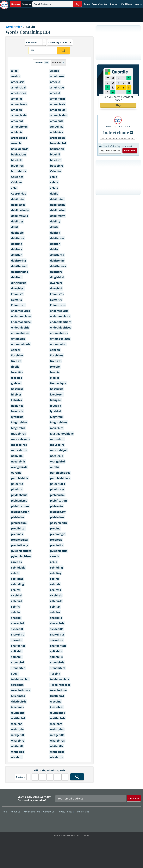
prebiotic (56, 540)
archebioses (19, 138)
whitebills (57, 746)
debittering (19, 261)
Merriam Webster (10, 798)
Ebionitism (18, 305)
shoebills (56, 618)
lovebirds (17, 411)
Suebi (15, 674)
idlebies (16, 395)
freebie (55, 372)
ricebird (16, 595)
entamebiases (20, 333)
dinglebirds (19, 283)
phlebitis (17, 489)
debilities (17, 221)
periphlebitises (60, 478)
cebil (14, 188)
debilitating (58, 205)
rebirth (16, 590)
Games (87, 4)
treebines (17, 707)
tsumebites (57, 713)
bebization (57, 149)
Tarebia (55, 674)
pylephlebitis (59, 551)
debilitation (58, 210)
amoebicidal (58, 110)
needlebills (18, 461)
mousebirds (19, 450)
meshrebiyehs (20, 439)
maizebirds (18, 434)
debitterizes (58, 266)
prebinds (17, 534)
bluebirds (17, 166)
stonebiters (58, 668)
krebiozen (57, 395)
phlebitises (57, 489)
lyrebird (55, 411)
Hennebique (58, 383)
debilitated (57, 199)
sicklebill (17, 629)
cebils (54, 188)
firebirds (56, 361)
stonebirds (57, 662)
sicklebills (57, 629)
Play (118, 105)
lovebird (56, 406)
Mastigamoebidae (62, 434)
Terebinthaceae (60, 685)
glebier (55, 378)
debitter (17, 255)
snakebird (18, 635)
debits (54, 249)
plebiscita (56, 506)
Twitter (115, 820)
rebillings (17, 579)
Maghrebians (59, 422)
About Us (16, 812)
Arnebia (16, 143)
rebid (54, 562)
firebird (16, 361)
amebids (17, 99)
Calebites (17, 177)
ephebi (16, 350)
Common (58, 62)
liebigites (17, 406)
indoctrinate (116, 133)
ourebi (54, 467)
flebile (15, 367)
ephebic (55, 350)
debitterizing (20, 272)
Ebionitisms (58, 305)
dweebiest (18, 288)
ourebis (16, 473)
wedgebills (57, 735)
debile (54, 194)
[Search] (57, 4)
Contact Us (50, 812)
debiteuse (18, 238)
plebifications (20, 506)
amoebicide (19, 115)
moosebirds (19, 445)
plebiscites (57, 517)
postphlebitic (59, 523)
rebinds (55, 584)
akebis (15, 76)
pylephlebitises (21, 556)
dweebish (56, 288)
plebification (58, 501)
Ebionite (17, 300)
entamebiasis (59, 333)
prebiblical (18, 528)
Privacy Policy (66, 812)
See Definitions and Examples (117, 139)
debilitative (58, 216)
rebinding (18, 584)
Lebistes (17, 400)
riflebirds (56, 601)
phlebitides (57, 484)
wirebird (17, 757)
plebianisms (19, 501)
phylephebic (19, 495)
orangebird (57, 461)
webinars (56, 724)
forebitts (17, 372)
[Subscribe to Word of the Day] (110, 151)
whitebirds (57, 752)
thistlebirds (19, 702)
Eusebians (57, 355)
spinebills (56, 657)
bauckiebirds (20, 149)
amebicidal (18, 87)
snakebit (17, 640)
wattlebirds (58, 718)
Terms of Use (82, 812)
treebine (56, 702)
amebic (55, 82)
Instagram (136, 820)
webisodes (57, 729)
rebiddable (18, 568)
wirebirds (56, 757)
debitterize (57, 261)
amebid (55, 93)
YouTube (125, 820)
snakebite (57, 640)
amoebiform (19, 127)
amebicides (19, 93)
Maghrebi (56, 417)
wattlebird (18, 718)
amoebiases (19, 104)
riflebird (17, 601)
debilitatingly (20, 210)
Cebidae (16, 182)
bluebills (17, 160)
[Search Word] (77, 4)
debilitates (18, 205)
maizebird (57, 428)
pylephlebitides (21, 551)
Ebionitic (56, 300)
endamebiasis (59, 311)
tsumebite (18, 713)
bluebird (56, 160)
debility (55, 221)
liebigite (56, 400)
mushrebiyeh (59, 450)
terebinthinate (21, 690)
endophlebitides (61, 322)
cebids (54, 182)
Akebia (55, 71)
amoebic (17, 110)
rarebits (16, 562)
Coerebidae (19, 194)
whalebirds (57, 741)
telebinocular (20, 679)
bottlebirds (19, 171)
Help (6, 812)
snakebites (18, 646)
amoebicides (58, 115)
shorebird (18, 623)
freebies (16, 378)
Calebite (56, 171)
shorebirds (57, 623)
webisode (17, 729)
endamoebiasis (60, 316)
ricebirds (56, 595)
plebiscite (18, 517)
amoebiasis (58, 104)
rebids (15, 573)
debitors (17, 249)
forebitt (55, 367)
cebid (54, 177)
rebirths (55, 590)
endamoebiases (21, 316)
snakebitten (58, 646)
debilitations (19, 216)
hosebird (17, 389)
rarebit (55, 556)
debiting (17, 244)
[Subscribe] (134, 798)
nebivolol (17, 456)
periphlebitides (60, 473)
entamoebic (58, 344)
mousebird (57, 445)
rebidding (56, 568)
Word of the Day (100, 4)
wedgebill (18, 735)
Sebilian (55, 607)
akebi (15, 71)
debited (55, 233)
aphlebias (56, 132)
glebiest (16, 383)
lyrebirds (17, 417)
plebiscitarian (20, 512)
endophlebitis (20, 328)
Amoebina (57, 127)
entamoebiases (60, 339)
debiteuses (57, 238)
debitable (17, 233)
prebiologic (58, 534)
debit (15, 227)
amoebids (57, 121)
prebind (55, 528)
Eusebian (17, 355)
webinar (17, 724)
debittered (57, 255)
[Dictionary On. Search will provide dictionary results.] (21, 4)
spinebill (17, 657)
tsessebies (57, 707)
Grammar (114, 4)
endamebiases (21, 311)
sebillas (55, 612)
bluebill (55, 154)
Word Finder (126, 4)
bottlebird (57, 166)
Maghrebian (19, 422)
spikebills (56, 651)
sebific (15, 607)
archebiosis (58, 138)
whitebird (18, 752)
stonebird (18, 662)
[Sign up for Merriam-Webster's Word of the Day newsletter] (91, 799)
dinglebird (57, 277)
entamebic (18, 339)
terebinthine (58, 690)
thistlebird (57, 696)
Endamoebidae (21, 322)
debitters (56, 272)
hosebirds (57, 389)
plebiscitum (19, 523)
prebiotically (20, 545)
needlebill (57, 456)
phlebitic (17, 484)
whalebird (18, 741)
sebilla (15, 612)
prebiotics (57, 545)
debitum (17, 277)
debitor (55, 244)
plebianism (57, 495)
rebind (54, 579)
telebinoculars (60, 679)
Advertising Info (33, 812)
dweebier (56, 283)
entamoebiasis (21, 344)
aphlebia (17, 132)
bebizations (19, 154)
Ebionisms (57, 294)
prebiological (20, 540)
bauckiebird (58, 143)
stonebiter (18, 668)
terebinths (18, 696)
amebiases (57, 76)
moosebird (57, 439)
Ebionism (17, 294)
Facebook (105, 820)
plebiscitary (58, 512)
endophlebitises (61, 328)
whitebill (17, 746)
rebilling (56, 573)
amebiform (58, 99)
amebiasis (18, 82)
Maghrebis (18, 428)
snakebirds (57, 635)
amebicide (57, 87)
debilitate (18, 199)
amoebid (17, 121)
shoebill (16, 618)
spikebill (17, 651)
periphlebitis (20, 478)
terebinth (17, 685)
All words (42, 62)
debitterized (19, 266)
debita (54, 227)
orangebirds (19, 467)
